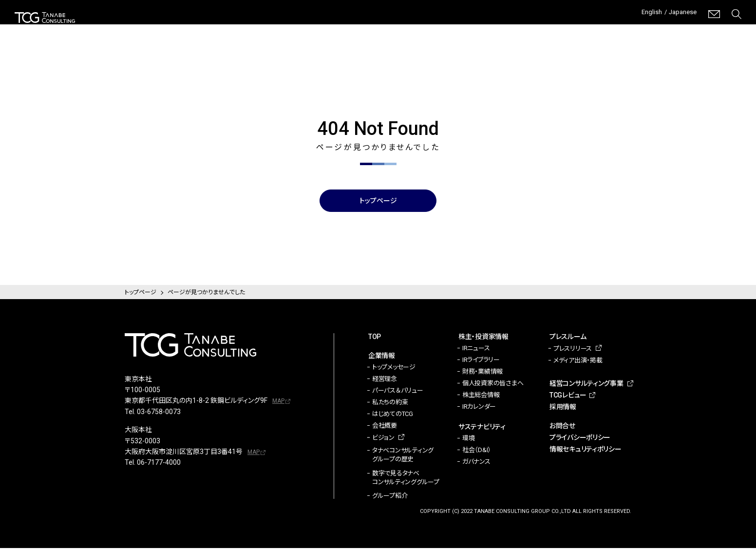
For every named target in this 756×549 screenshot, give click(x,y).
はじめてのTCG (393, 415)
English (643, 14)
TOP (375, 338)
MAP (278, 402)
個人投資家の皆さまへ (493, 384)
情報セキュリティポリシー (586, 450)
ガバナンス (476, 463)
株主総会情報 (481, 396)
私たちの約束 (390, 403)
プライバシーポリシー (580, 438)
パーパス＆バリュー (398, 391)
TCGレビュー (664, 29)
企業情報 (303, 29)
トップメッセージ (394, 368)
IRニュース (476, 349)
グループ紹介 (390, 497)
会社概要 (385, 426)
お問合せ (562, 427)
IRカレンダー (479, 407)
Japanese (680, 14)
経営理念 (385, 380)
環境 (468, 439)
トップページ (378, 201)
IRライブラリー (481, 361)
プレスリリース (573, 350)
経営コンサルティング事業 (577, 29)
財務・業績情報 (482, 372)
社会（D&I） (477, 451)
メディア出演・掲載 (578, 361)
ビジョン (383, 439)
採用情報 (727, 29)
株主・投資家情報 (363, 29)
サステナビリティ (435, 29)
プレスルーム (500, 29)
